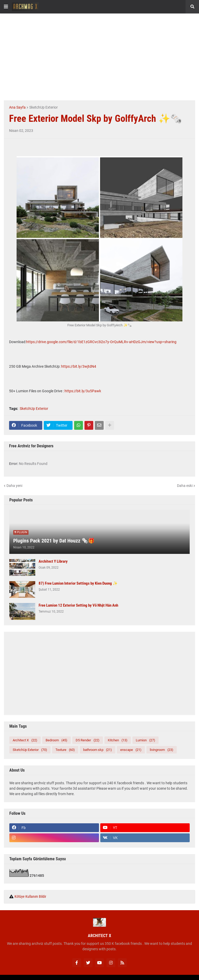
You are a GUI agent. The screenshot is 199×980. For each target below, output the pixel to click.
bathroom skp (98, 750)
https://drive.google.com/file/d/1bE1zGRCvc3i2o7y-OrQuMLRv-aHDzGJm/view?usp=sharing (101, 342)
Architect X (25, 740)
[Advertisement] (101, 56)
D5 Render (88, 740)
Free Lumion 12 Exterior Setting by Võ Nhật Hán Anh (78, 605)
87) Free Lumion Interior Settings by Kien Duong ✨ (78, 583)
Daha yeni (14, 486)
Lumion (145, 740)
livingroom (162, 750)
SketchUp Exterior (44, 107)
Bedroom (56, 740)
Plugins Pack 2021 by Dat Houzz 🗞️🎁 (54, 541)
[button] (6, 7)
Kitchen (118, 740)
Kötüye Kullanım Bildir (30, 896)
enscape (131, 750)
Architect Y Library (53, 561)
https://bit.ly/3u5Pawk (83, 391)
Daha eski (185, 486)
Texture (65, 750)
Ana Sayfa (17, 107)
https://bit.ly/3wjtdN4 (79, 366)
